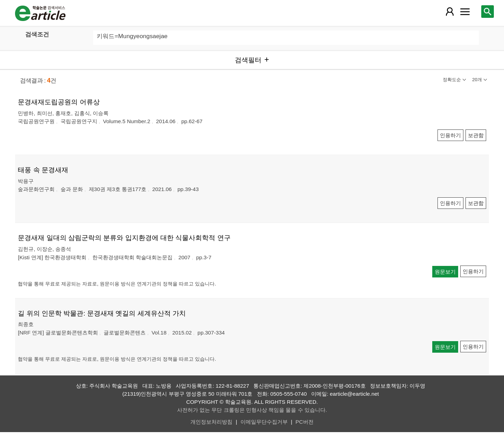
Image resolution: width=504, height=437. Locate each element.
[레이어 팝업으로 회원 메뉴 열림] (450, 12)
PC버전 (304, 422)
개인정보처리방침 (211, 422)
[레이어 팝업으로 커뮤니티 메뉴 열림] (465, 12)
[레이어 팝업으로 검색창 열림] (488, 12)
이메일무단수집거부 (264, 422)
